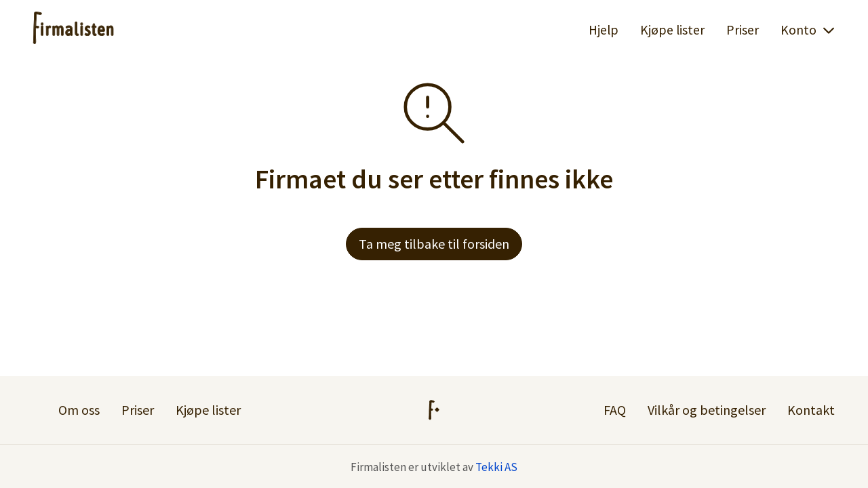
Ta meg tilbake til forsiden (434, 244)
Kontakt (811, 410)
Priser (743, 30)
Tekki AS (496, 467)
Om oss (79, 410)
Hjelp (604, 30)
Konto (808, 30)
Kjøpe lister (672, 30)
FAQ (615, 410)
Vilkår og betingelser (707, 410)
